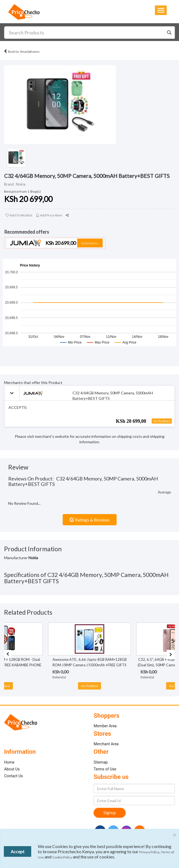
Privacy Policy (149, 852)
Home (9, 762)
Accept (18, 851)
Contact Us (14, 776)
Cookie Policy (62, 857)
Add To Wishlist (19, 215)
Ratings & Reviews (90, 520)
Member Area (105, 726)
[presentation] (8, 654)
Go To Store (162, 421)
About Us (12, 769)
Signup (110, 813)
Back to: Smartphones (22, 51)
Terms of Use (105, 769)
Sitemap (101, 762)
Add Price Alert (49, 215)
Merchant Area (106, 744)
